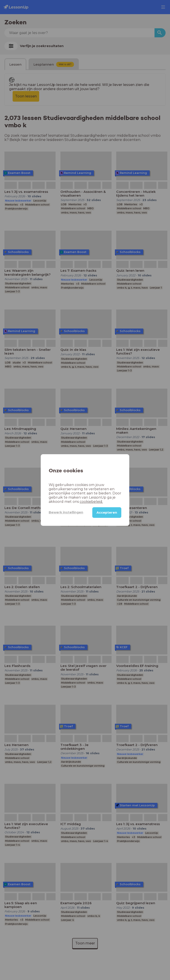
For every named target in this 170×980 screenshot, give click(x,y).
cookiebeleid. (91, 502)
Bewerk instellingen (66, 512)
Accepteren (107, 513)
